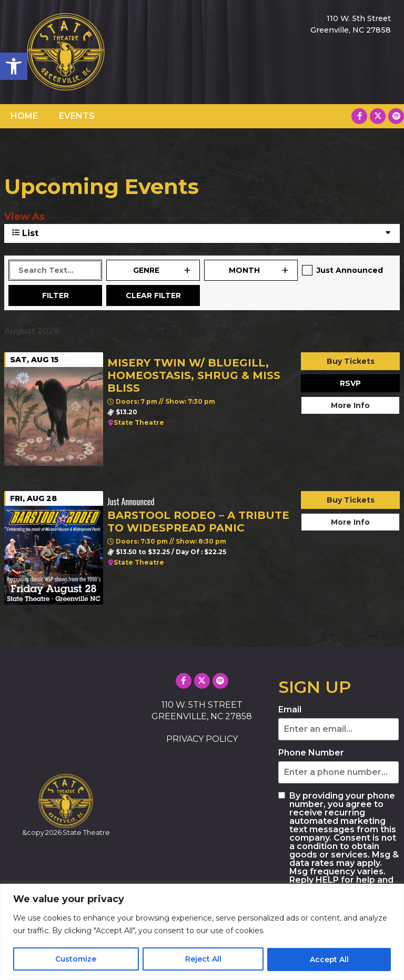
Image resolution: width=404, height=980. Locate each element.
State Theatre (139, 423)
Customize (76, 959)
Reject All (203, 959)
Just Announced (350, 270)
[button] (14, 66)
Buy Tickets (351, 361)
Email (290, 710)
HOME (24, 116)
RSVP (350, 383)
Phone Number (311, 753)
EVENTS (77, 116)
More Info (350, 405)
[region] (202, 932)
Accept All (329, 959)
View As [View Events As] (24, 217)
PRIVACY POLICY (202, 739)
